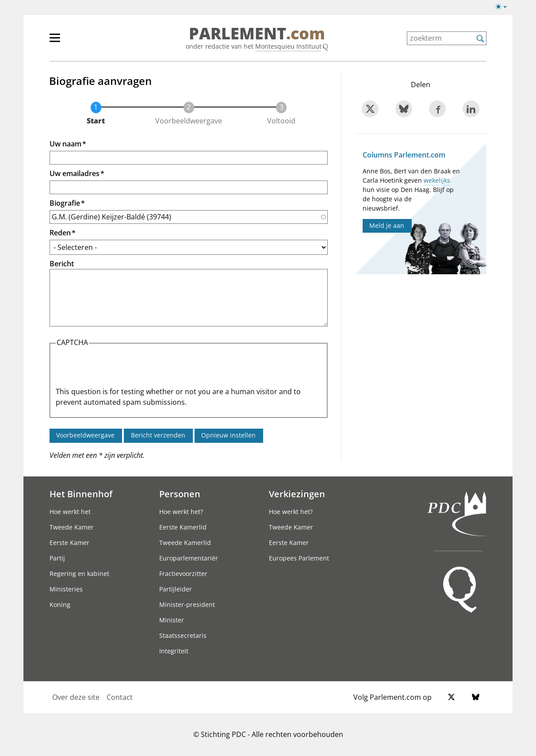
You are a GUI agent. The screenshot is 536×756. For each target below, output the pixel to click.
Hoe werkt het (70, 512)
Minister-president (187, 604)
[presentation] (123, 369)
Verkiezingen (297, 494)
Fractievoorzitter (183, 574)
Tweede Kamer (72, 527)
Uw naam (65, 144)
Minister (172, 620)
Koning (60, 604)
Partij (57, 558)
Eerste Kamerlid (183, 527)
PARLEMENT (257, 34)
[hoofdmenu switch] (55, 42)
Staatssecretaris (183, 635)
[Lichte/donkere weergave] (504, 8)
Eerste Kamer (69, 543)
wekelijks (437, 180)
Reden (60, 233)
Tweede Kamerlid (185, 543)
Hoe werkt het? (181, 512)
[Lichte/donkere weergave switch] (504, 7)
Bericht (62, 264)
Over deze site (76, 697)
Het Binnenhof (81, 494)
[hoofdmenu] (84, 42)
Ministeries (66, 589)
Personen (180, 494)
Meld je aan (387, 225)
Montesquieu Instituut (288, 46)
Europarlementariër (189, 558)
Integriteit (174, 651)
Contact (120, 697)
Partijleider (176, 589)
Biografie (65, 203)
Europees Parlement (299, 558)
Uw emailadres (75, 173)
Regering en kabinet (79, 574)
